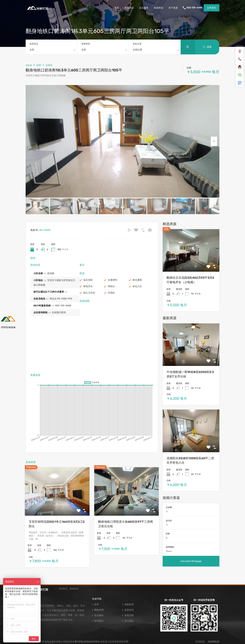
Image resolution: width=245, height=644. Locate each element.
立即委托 (212, 8)
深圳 (39, 65)
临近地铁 (88, 280)
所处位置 (137, 44)
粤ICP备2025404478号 (87, 642)
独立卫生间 (89, 293)
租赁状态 (34, 44)
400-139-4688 (194, 8)
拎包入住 (137, 286)
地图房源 (129, 605)
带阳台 (111, 286)
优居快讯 (158, 8)
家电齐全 (88, 286)
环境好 (111, 293)
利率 (168, 534)
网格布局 (99, 610)
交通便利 (112, 280)
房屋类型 (86, 44)
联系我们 (99, 621)
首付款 (169, 521)
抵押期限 (170, 547)
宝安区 (49, 65)
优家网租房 (213, 642)
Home (29, 65)
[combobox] (51, 50)
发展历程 (129, 615)
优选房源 (129, 8)
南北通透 (137, 280)
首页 (117, 8)
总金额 (169, 507)
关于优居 (173, 8)
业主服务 (144, 8)
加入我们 (129, 621)
